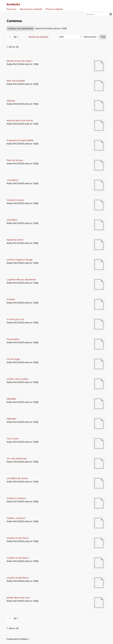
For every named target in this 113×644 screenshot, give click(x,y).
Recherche (111, 14)
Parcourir (12, 9)
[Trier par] (70, 37)
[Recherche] (98, 14)
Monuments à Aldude (31, 9)
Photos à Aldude (54, 9)
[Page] (10, 37)
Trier (103, 37)
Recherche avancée (39, 37)
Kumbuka (13, 4)
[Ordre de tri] (91, 37)
